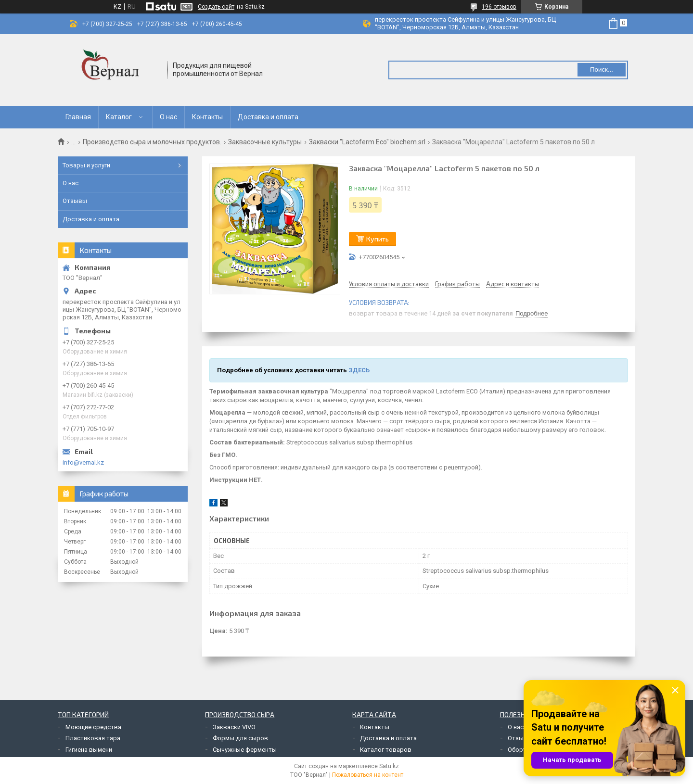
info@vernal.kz (83, 462)
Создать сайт (216, 7)
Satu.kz (389, 766)
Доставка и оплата (268, 117)
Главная (78, 117)
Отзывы (75, 201)
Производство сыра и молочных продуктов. (152, 142)
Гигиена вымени (89, 750)
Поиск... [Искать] (602, 70)
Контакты (207, 117)
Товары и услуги (86, 165)
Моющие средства (93, 727)
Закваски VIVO (234, 727)
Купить (378, 239)
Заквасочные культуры (265, 142)
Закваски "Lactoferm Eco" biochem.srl (367, 142)
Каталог (119, 117)
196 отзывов (499, 7)
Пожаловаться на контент (368, 775)
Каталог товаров (386, 750)
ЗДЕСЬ (359, 370)
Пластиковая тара (93, 738)
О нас (168, 117)
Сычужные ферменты (245, 750)
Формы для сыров (240, 738)
